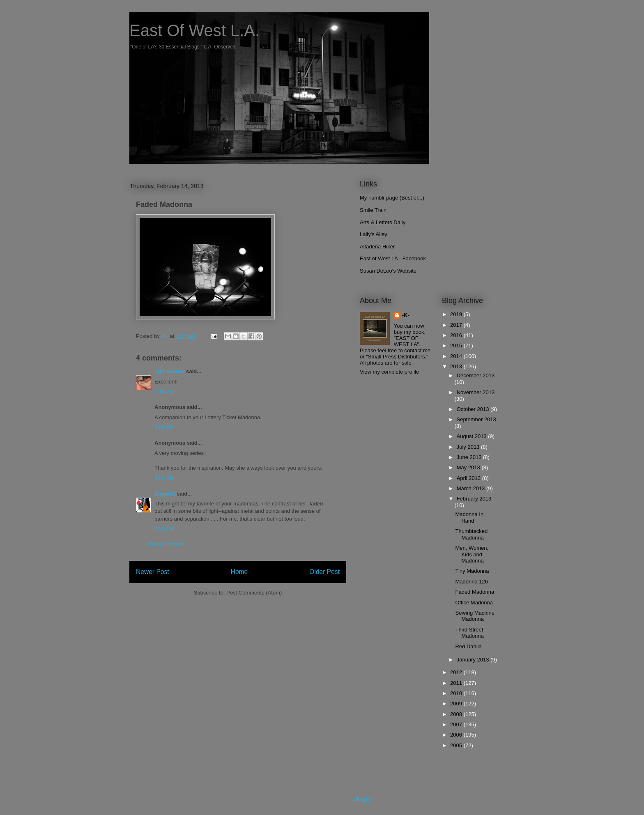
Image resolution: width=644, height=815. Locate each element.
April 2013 (469, 478)
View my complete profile (389, 372)
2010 (457, 693)
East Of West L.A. (194, 30)
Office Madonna (474, 603)
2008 (457, 714)
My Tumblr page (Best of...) (392, 198)
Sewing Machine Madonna (475, 616)
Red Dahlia (468, 646)
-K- (406, 315)
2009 (457, 704)
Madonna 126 (471, 582)
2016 (457, 335)
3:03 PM (164, 478)
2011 (457, 683)
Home (239, 572)
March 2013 (471, 488)
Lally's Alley (374, 234)
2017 (457, 325)
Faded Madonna (475, 592)
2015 (457, 346)
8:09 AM (164, 427)
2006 (457, 735)
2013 (457, 366)
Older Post (324, 572)
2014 (457, 356)
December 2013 (476, 375)
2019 (457, 314)
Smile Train (373, 210)
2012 (457, 672)
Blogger (362, 799)
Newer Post (153, 572)
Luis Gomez (170, 371)
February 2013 (474, 499)
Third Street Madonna (469, 633)
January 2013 (474, 660)
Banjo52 (165, 494)
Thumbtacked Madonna (471, 534)
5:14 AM (164, 391)
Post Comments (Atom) (254, 593)
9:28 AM (164, 529)
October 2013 (474, 409)
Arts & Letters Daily (383, 222)
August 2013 (473, 436)
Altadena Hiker (377, 247)
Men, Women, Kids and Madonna (472, 554)
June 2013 (470, 457)
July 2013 (469, 447)
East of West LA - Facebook (393, 258)
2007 (457, 724)
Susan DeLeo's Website (388, 271)
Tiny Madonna (472, 571)
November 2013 (476, 392)
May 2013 (469, 467)
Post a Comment (166, 544)
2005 (457, 745)
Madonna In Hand (469, 518)
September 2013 (476, 419)
